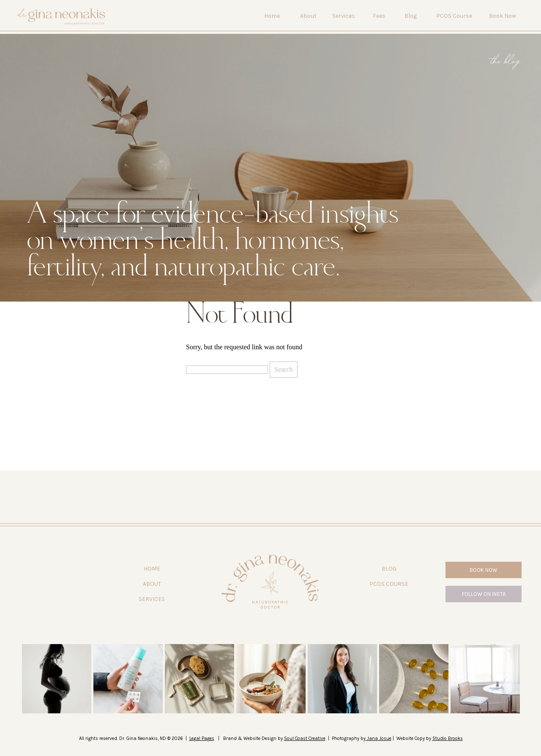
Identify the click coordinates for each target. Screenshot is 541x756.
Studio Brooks (448, 738)
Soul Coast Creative (305, 738)
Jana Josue (378, 738)
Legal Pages (202, 738)
